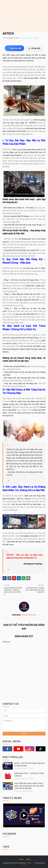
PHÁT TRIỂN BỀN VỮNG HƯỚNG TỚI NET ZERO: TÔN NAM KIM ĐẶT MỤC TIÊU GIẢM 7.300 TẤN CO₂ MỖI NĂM (29, 786)
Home (21, 859)
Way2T (33, 863)
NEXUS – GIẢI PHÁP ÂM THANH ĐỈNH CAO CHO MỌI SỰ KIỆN (29, 764)
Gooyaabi (24, 865)
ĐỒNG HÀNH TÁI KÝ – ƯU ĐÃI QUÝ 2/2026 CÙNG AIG (29, 775)
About (28, 859)
